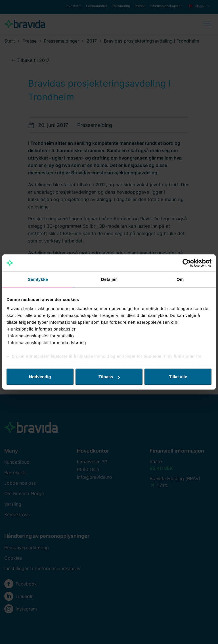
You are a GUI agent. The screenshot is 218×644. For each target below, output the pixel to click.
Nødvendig (40, 377)
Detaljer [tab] (109, 279)
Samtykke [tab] (38, 279)
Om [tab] (180, 279)
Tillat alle (178, 377)
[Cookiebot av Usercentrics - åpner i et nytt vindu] (187, 263)
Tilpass (109, 377)
